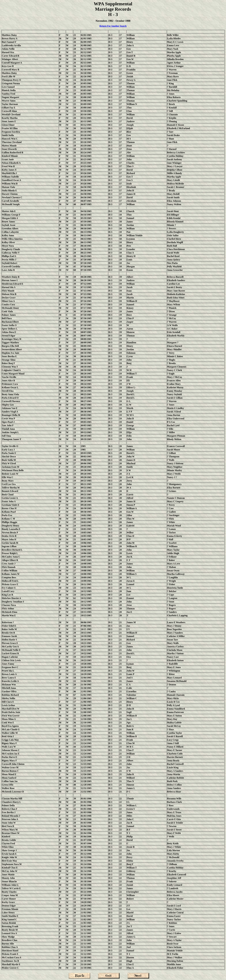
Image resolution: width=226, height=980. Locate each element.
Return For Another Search (113, 26)
